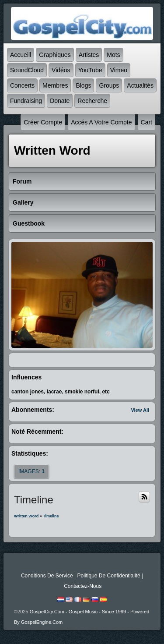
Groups (109, 85)
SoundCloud (27, 70)
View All (140, 410)
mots (113, 55)
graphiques (55, 55)
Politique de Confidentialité (108, 576)
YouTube (90, 70)
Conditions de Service (47, 576)
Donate (60, 101)
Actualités (140, 85)
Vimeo (119, 70)
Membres (55, 85)
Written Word (26, 516)
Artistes (89, 55)
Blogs (83, 85)
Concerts (22, 85)
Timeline (51, 516)
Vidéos (61, 70)
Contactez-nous (83, 586)
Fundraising (26, 101)
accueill (21, 55)
